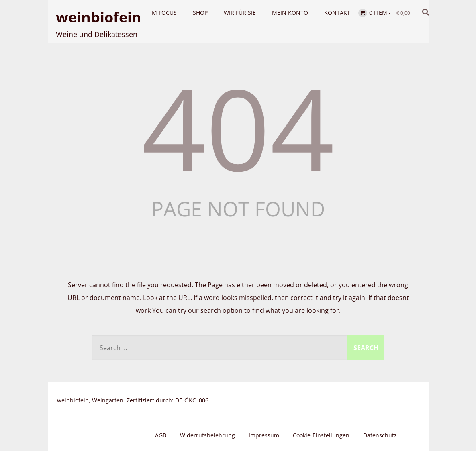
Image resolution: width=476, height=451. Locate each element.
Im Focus (163, 13)
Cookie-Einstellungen (321, 435)
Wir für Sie (240, 13)
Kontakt (337, 13)
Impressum (264, 435)
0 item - (390, 13)
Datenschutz (380, 435)
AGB (161, 435)
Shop (200, 13)
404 (238, 128)
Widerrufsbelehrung (207, 435)
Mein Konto (290, 13)
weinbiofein (99, 17)
